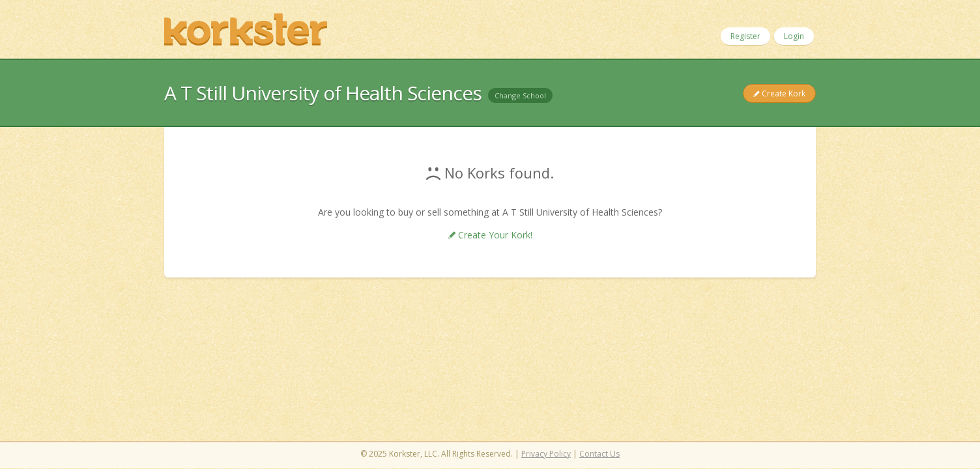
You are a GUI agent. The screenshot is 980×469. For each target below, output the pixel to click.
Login (794, 36)
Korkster (246, 29)
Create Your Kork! (494, 235)
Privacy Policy (546, 454)
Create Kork (783, 93)
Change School (520, 95)
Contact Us (599, 454)
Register (745, 36)
